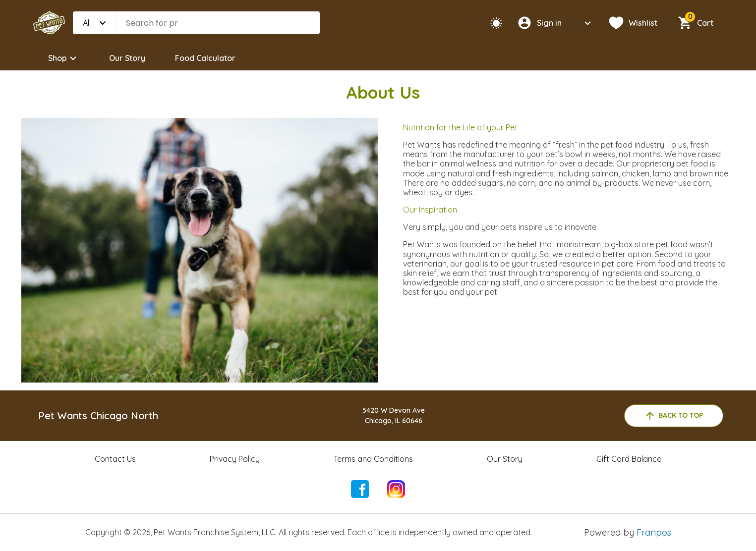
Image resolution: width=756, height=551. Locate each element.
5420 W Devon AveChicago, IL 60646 (394, 415)
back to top (673, 416)
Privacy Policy (235, 459)
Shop (64, 58)
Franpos (654, 532)
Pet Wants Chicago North (98, 415)
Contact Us (115, 459)
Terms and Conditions (373, 459)
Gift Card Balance (629, 459)
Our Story (127, 58)
